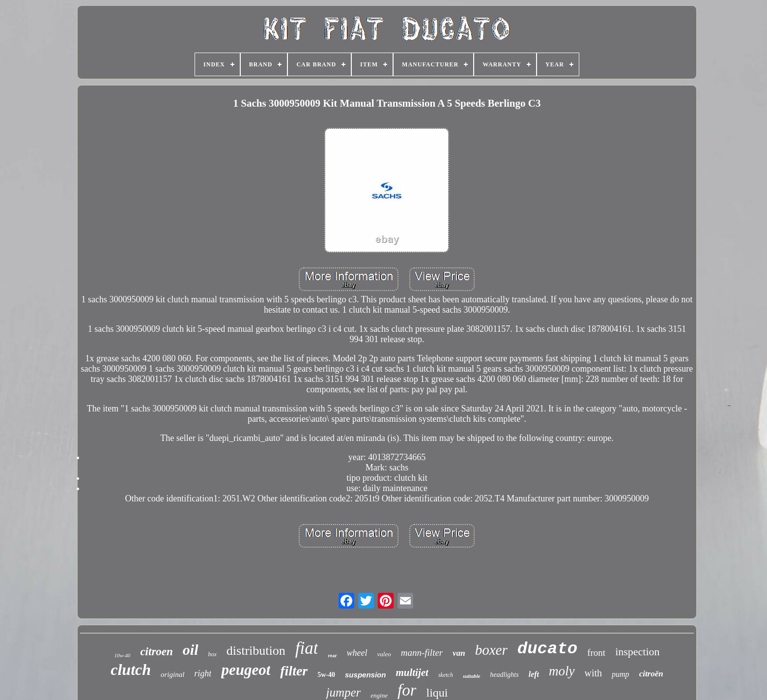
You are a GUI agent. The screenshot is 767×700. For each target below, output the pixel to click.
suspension (365, 675)
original (172, 674)
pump (621, 674)
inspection (637, 652)
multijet (412, 672)
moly (562, 671)
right (203, 673)
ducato (547, 649)
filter (294, 671)
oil (191, 650)
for (407, 690)
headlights (504, 675)
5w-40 (326, 675)
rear (332, 656)
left (534, 674)
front (596, 653)
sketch (446, 675)
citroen (156, 652)
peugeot (246, 670)
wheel (357, 653)
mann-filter (422, 653)
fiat (307, 648)
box (213, 654)
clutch (131, 670)
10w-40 (122, 655)
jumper (343, 692)
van (459, 653)
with (594, 673)
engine (379, 695)
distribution (256, 651)
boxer (491, 650)
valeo (384, 654)
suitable (471, 676)
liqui (437, 693)
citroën (651, 674)
